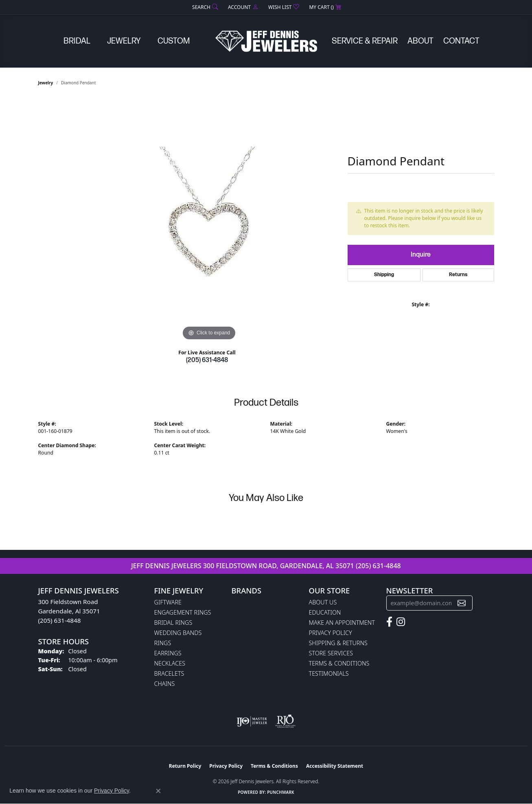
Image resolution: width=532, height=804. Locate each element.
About (420, 41)
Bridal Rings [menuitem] (173, 623)
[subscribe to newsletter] (462, 603)
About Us (323, 602)
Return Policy (185, 766)
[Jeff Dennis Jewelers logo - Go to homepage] (266, 41)
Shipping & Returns (338, 643)
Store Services (331, 653)
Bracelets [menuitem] (169, 673)
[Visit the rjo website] (285, 721)
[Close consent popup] (158, 791)
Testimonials (329, 673)
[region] (209, 220)
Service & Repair (365, 41)
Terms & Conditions (339, 663)
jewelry (46, 83)
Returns (458, 275)
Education (325, 612)
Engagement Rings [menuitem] (183, 612)
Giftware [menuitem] (168, 602)
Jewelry (124, 41)
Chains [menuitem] (165, 684)
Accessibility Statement (335, 766)
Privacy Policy (331, 633)
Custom (174, 41)
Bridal (77, 41)
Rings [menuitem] (163, 643)
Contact (461, 41)
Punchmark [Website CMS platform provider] (281, 792)
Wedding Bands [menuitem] (178, 633)
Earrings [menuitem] (168, 653)
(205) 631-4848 (207, 360)
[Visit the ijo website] (252, 721)
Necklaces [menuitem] (170, 663)
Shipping (384, 275)
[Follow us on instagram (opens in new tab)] (401, 622)
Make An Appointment (342, 623)
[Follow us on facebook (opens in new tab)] (389, 622)
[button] (204, 7)
